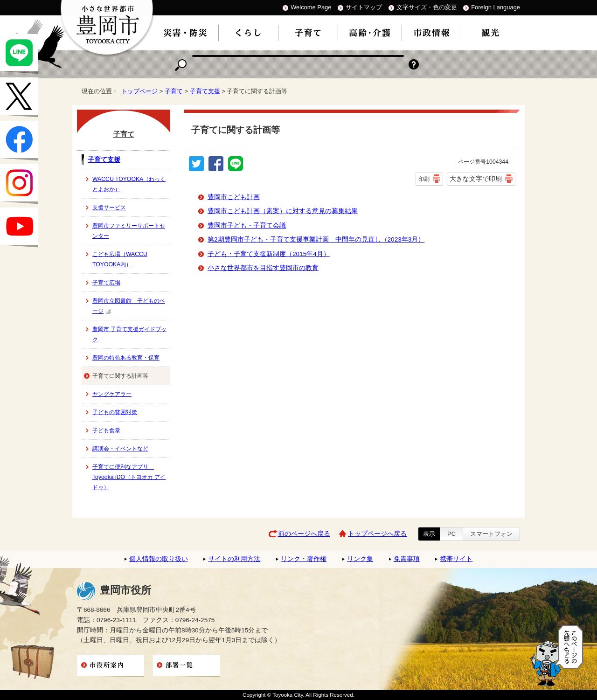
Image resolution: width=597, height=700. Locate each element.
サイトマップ (364, 7)
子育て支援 (205, 91)
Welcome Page (311, 7)
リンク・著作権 (304, 559)
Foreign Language (496, 7)
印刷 (424, 179)
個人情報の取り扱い (159, 559)
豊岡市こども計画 (234, 197)
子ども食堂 (106, 430)
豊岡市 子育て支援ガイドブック (129, 334)
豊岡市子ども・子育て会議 (247, 225)
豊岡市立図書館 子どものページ (129, 306)
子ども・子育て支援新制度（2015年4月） (269, 254)
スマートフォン (491, 534)
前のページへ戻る (304, 534)
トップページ (139, 91)
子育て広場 (106, 283)
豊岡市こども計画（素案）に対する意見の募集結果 (283, 211)
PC (451, 534)
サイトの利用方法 (234, 559)
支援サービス (109, 208)
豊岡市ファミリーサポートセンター (129, 231)
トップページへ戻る (377, 534)
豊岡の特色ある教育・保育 (126, 358)
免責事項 (407, 559)
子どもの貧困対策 (115, 412)
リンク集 (360, 559)
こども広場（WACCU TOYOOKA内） (120, 259)
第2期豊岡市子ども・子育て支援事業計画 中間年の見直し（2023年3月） (316, 239)
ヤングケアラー (112, 394)
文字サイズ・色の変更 (427, 7)
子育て (174, 91)
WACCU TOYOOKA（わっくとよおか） (129, 184)
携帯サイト (456, 559)
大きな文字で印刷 (476, 179)
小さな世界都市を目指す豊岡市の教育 (263, 268)
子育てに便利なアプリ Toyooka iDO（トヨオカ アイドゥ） (129, 477)
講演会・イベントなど (120, 449)
